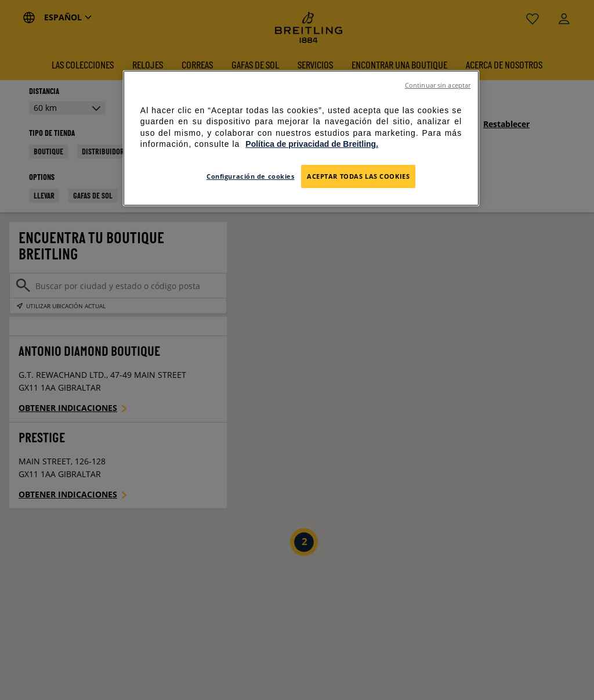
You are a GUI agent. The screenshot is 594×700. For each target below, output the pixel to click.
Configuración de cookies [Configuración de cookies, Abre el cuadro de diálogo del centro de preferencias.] (251, 176)
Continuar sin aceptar (438, 85)
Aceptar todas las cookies (358, 176)
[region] (301, 138)
